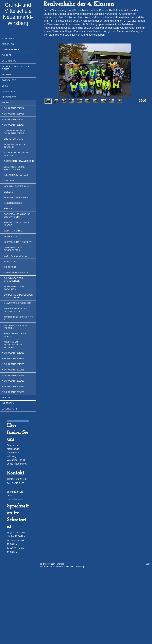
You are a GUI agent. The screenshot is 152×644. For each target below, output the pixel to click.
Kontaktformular (15, 499)
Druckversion (48, 564)
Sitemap (60, 564)
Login (148, 564)
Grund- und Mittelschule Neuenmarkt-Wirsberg (18, 14)
